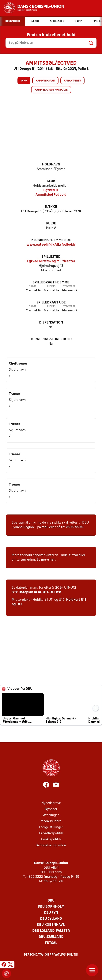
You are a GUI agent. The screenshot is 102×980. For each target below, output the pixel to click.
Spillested (51, 257)
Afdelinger (51, 815)
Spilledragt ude (51, 303)
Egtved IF (51, 190)
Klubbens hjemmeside (51, 240)
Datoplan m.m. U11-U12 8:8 (40, 592)
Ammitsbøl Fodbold (51, 195)
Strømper (69, 287)
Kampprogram (45, 81)
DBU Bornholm (51, 907)
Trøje (33, 287)
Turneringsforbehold (51, 339)
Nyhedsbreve (51, 803)
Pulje (51, 224)
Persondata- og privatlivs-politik (51, 955)
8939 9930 (75, 527)
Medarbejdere (51, 821)
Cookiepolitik (51, 839)
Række (51, 207)
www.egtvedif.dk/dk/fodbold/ (51, 245)
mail (45, 527)
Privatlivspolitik (51, 833)
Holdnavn (51, 165)
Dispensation (51, 323)
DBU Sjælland (51, 937)
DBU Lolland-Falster (51, 931)
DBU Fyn (51, 913)
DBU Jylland (51, 919)
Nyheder (51, 809)
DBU (51, 901)
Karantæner (72, 81)
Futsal (51, 943)
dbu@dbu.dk (53, 881)
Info (24, 81)
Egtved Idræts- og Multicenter (51, 261)
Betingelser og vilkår (51, 845)
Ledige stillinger (51, 827)
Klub (51, 181)
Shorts (51, 287)
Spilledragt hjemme (51, 283)
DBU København (51, 925)
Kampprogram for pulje (51, 90)
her (52, 560)
